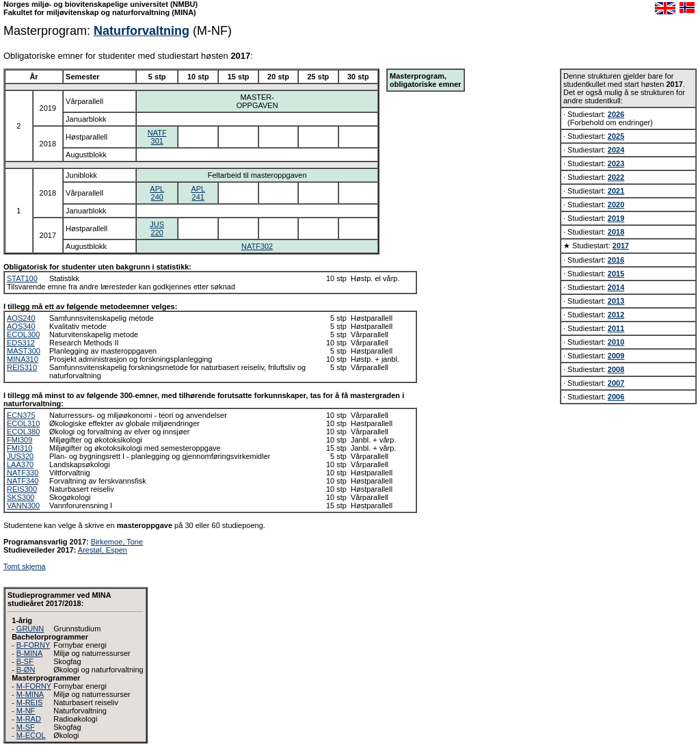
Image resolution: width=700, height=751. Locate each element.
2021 (616, 191)
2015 (616, 274)
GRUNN (30, 629)
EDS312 (21, 343)
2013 (616, 301)
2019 (616, 218)
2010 (616, 342)
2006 (616, 397)
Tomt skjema (25, 566)
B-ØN (26, 670)
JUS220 (157, 228)
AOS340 (21, 326)
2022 (616, 177)
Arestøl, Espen (103, 550)
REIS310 (22, 367)
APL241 (198, 193)
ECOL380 (23, 432)
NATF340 (23, 481)
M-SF (26, 727)
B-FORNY (33, 645)
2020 (616, 205)
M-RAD (29, 719)
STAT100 (22, 278)
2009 (616, 356)
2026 (616, 114)
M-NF (26, 711)
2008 (616, 369)
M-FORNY (34, 686)
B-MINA (30, 653)
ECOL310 (23, 423)
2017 (621, 246)
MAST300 (24, 351)
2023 (616, 163)
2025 (616, 136)
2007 (616, 383)
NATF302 (257, 246)
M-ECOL (31, 735)
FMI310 (19, 448)
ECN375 (21, 415)
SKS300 (21, 497)
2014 (616, 287)
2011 (616, 328)
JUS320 (20, 456)
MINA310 (23, 359)
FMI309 (19, 440)
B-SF (25, 661)
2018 (616, 232)
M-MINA (30, 694)
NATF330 (23, 473)
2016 (616, 260)
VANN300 (23, 505)
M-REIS (30, 702)
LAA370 (20, 464)
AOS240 (21, 318)
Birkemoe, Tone (117, 542)
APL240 (157, 193)
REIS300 (22, 489)
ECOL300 (23, 334)
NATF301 (157, 137)
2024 (616, 150)
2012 (616, 315)
